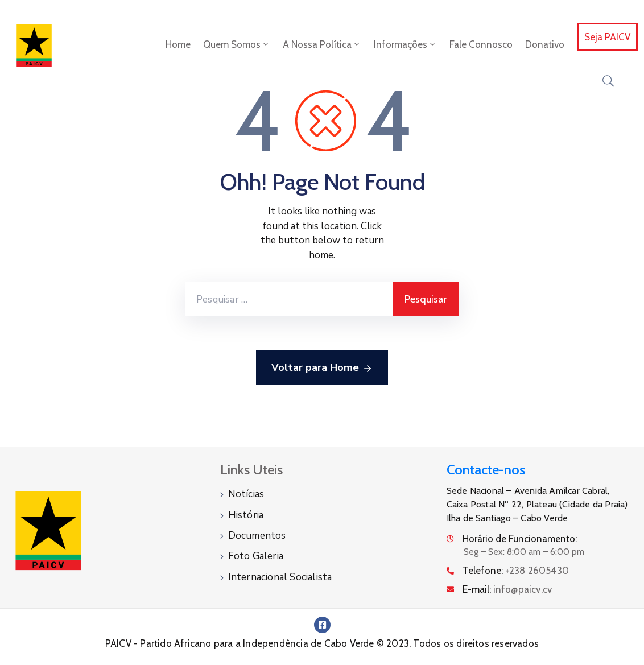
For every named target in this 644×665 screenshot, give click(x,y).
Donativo (545, 44)
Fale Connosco (481, 44)
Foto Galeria (256, 555)
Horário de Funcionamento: (520, 539)
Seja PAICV (607, 37)
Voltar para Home (322, 368)
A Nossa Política (322, 44)
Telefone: (516, 571)
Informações (405, 44)
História (246, 515)
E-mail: (507, 589)
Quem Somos (237, 44)
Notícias (246, 494)
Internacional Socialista (280, 576)
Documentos (257, 535)
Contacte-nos (486, 470)
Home (178, 44)
